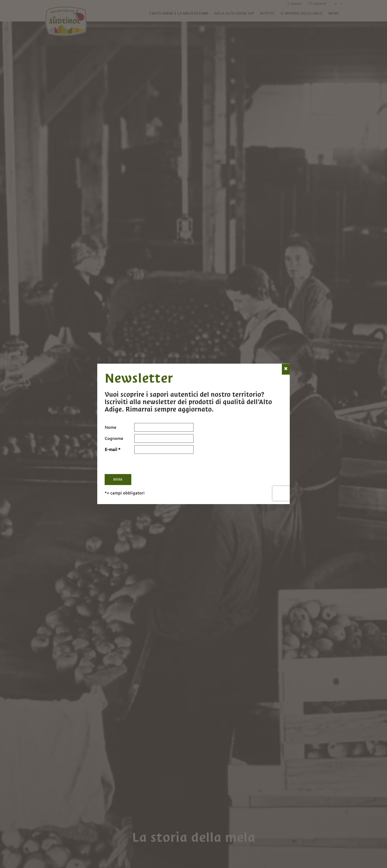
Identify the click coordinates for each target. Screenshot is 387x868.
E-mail (111, 450)
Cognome (114, 438)
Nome (110, 427)
